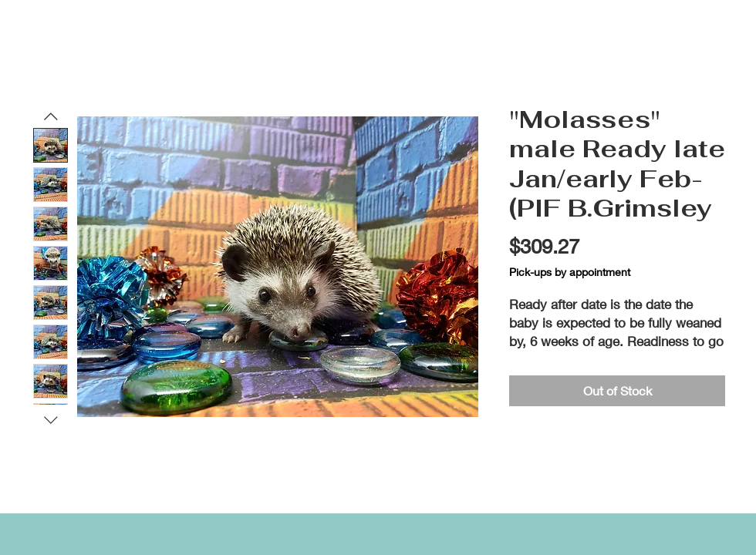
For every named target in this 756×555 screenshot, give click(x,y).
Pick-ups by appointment (570, 272)
